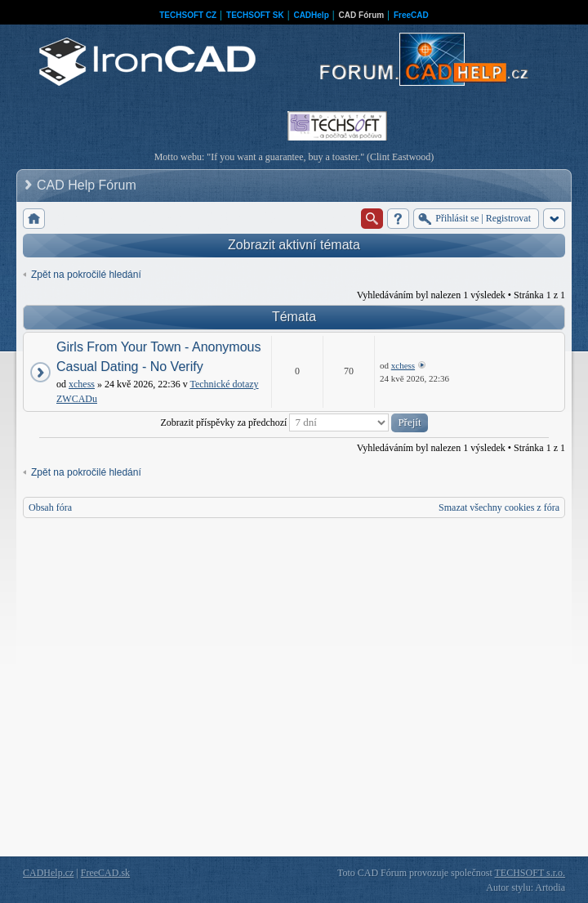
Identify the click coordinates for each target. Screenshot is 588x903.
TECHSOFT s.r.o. (530, 873)
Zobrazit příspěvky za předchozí (294, 422)
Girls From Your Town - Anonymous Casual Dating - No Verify (158, 357)
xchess (82, 384)
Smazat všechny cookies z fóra (499, 507)
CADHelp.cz (48, 873)
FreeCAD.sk (105, 873)
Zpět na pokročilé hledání (86, 275)
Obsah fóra (50, 507)
